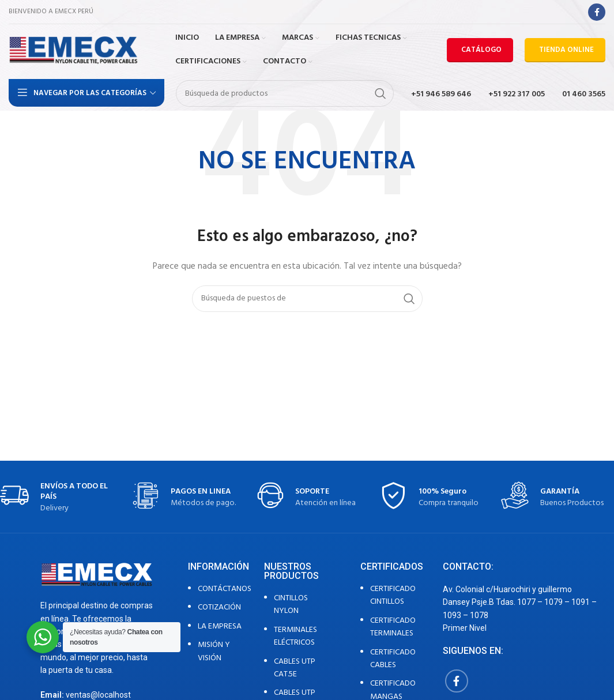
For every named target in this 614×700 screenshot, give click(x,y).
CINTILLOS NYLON (291, 605)
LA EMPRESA (220, 626)
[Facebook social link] (597, 12)
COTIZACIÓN (219, 607)
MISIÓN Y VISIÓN (214, 651)
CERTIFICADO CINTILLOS (393, 595)
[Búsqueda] (285, 93)
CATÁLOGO (481, 50)
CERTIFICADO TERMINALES (393, 627)
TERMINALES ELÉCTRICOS (295, 636)
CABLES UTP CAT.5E (295, 668)
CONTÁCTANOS (225, 589)
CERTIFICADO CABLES (393, 659)
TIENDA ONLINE (566, 50)
